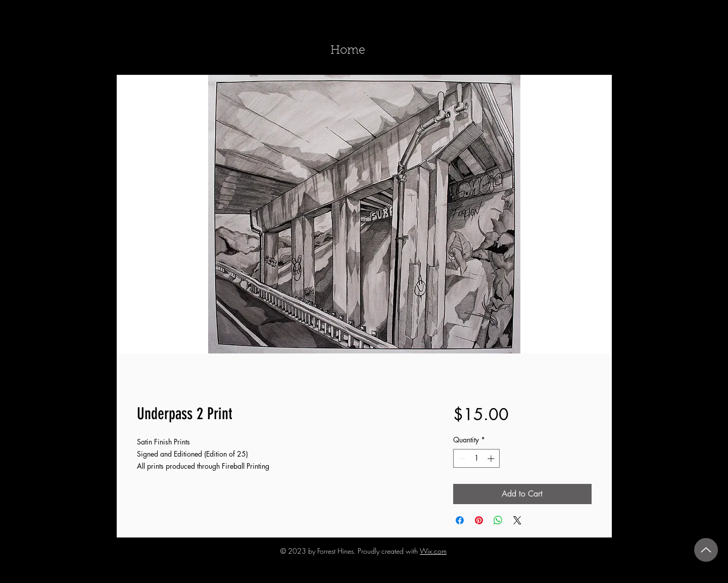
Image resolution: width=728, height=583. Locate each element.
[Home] (348, 51)
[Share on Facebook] (460, 520)
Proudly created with (389, 551)
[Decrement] (461, 458)
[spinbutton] (476, 458)
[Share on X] (517, 520)
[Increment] (492, 458)
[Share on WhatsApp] (498, 520)
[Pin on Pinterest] (479, 520)
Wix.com (433, 551)
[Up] (706, 550)
